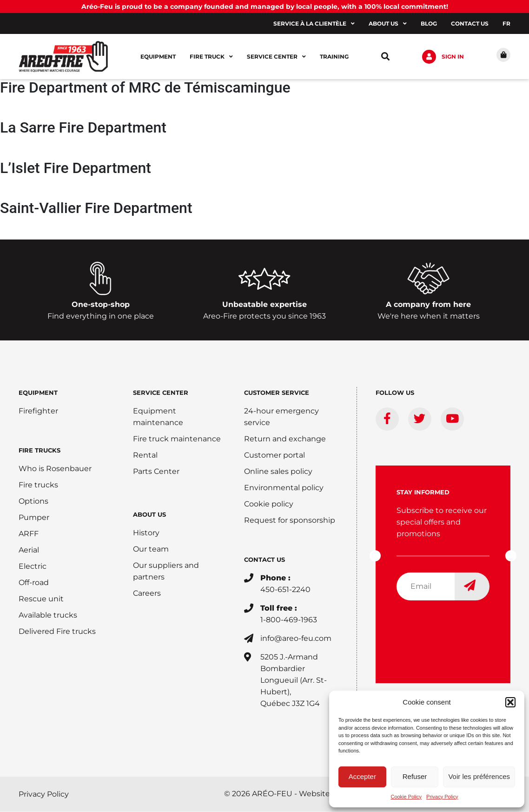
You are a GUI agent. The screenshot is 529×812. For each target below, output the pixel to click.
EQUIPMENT (38, 393)
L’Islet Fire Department (76, 168)
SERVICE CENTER (161, 393)
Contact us (470, 23)
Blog (429, 23)
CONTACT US (264, 560)
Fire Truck (211, 57)
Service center (276, 57)
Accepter (362, 776)
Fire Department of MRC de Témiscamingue (145, 88)
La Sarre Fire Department (83, 128)
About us (388, 24)
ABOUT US (149, 515)
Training (334, 57)
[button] (510, 702)
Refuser (415, 776)
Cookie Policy (406, 797)
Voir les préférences (479, 776)
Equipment (158, 57)
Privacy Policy (442, 797)
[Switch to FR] (506, 23)
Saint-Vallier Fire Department (96, 208)
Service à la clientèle (314, 24)
